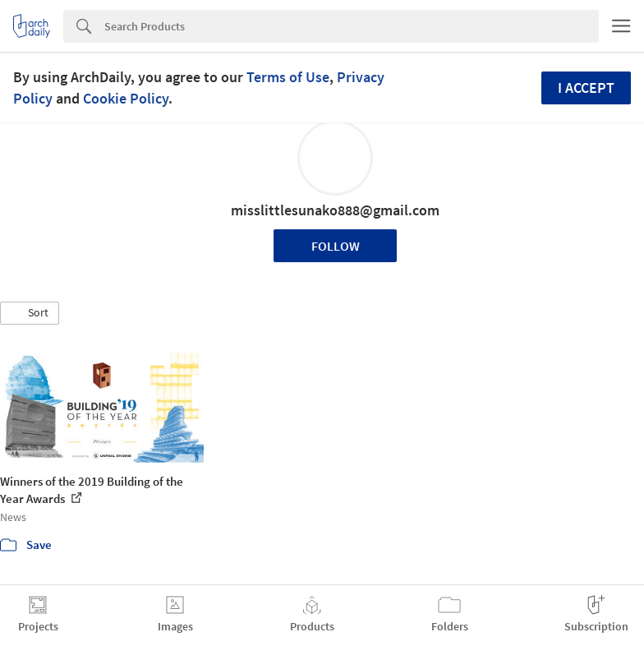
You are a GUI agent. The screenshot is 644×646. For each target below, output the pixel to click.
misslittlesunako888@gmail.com (335, 210)
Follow (336, 246)
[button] (30, 313)
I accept (586, 88)
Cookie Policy (126, 98)
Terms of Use (288, 77)
